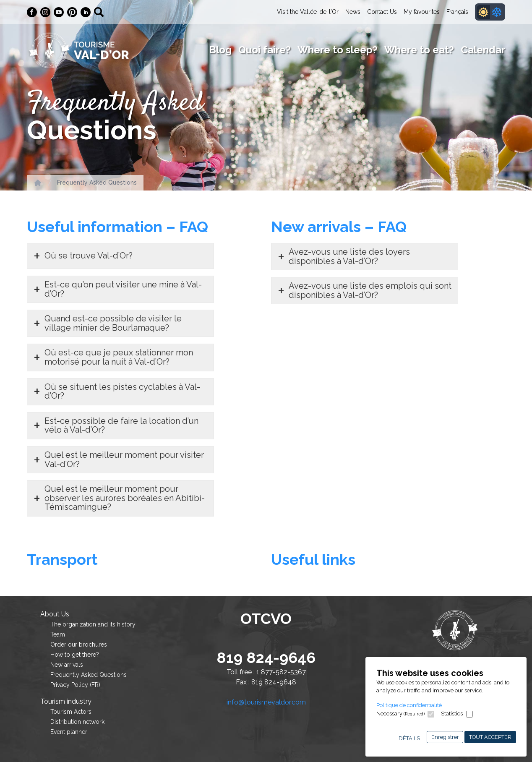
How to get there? (75, 655)
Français (457, 12)
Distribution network (77, 722)
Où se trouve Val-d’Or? (89, 256)
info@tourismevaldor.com (266, 702)
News (353, 12)
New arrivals (67, 665)
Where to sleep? (338, 50)
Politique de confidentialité (409, 705)
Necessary (400, 714)
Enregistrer (445, 737)
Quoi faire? (265, 50)
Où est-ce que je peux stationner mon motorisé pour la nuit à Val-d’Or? (119, 357)
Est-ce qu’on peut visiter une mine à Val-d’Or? (123, 289)
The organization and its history (93, 624)
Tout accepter (490, 737)
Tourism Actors (71, 712)
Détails (409, 738)
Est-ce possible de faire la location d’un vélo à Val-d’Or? (121, 425)
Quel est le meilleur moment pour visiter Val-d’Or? (124, 459)
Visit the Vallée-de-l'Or (308, 12)
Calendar (483, 50)
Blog (220, 50)
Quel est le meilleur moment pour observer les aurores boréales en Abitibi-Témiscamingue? (125, 498)
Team (58, 634)
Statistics (452, 714)
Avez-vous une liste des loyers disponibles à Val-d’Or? (349, 256)
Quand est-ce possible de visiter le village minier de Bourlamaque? (113, 323)
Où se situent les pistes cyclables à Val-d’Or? (122, 391)
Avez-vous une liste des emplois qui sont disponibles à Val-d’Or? (370, 290)
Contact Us (382, 12)
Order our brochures (79, 645)
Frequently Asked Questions (97, 183)
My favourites (422, 12)
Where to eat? (419, 50)
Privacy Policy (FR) (75, 685)
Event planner (69, 732)
